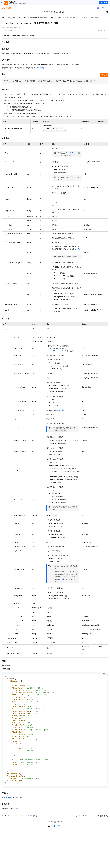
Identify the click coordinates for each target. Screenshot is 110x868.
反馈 (57, 831)
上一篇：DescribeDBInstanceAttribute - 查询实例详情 (19, 821)
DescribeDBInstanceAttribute (57, 351)
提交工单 (64, 579)
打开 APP (104, 3)
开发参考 (52, 17)
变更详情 (15, 813)
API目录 (66, 17)
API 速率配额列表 (43, 68)
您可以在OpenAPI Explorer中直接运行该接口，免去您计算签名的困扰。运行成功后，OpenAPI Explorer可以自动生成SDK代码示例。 (50, 81)
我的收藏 (103, 31)
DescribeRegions (72, 153)
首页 (3, 17)
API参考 (59, 17)
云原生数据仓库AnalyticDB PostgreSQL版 (35, 17)
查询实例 (73, 17)
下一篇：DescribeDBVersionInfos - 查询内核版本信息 (91, 821)
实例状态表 (61, 410)
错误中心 (8, 802)
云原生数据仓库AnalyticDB (14, 17)
